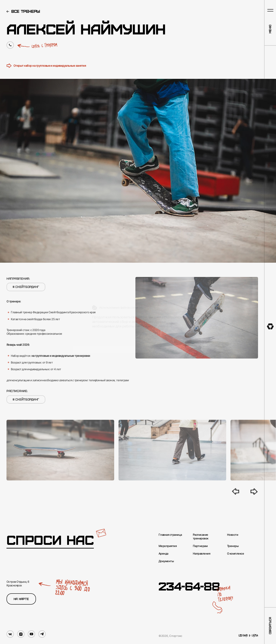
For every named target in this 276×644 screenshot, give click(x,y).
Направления (201, 553)
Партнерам (200, 546)
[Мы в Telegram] (42, 634)
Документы (166, 561)
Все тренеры (26, 11)
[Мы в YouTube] (31, 634)
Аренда (163, 553)
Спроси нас (50, 540)
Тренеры (233, 546)
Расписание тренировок (201, 536)
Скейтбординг (26, 291)
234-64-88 (189, 586)
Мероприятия (168, 546)
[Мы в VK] (10, 634)
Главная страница (170, 535)
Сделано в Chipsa (248, 636)
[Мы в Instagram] (21, 634)
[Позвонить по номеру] (10, 45)
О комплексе (235, 553)
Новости (233, 535)
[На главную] (270, 326)
